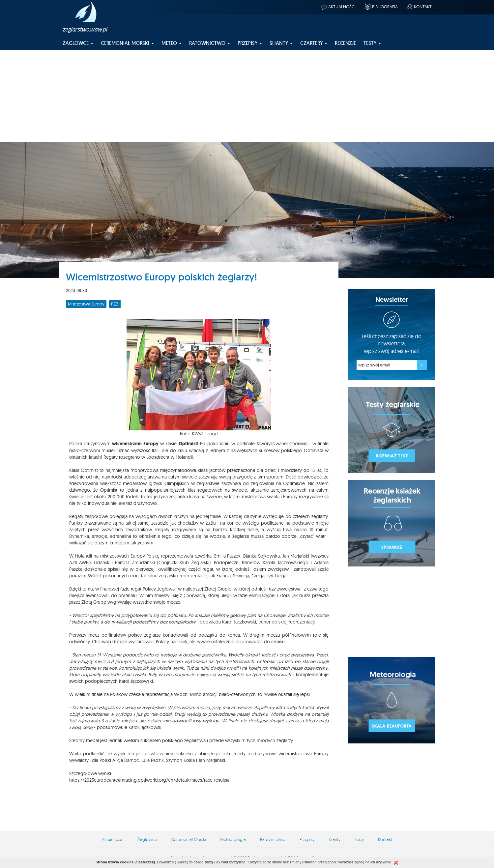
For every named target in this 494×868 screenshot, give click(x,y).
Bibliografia (381, 7)
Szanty (334, 839)
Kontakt (419, 7)
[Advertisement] (247, 96)
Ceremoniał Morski (189, 839)
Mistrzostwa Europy (86, 304)
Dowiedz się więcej (172, 862)
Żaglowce (147, 839)
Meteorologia (233, 839)
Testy (359, 839)
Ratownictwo (273, 839)
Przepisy (307, 839)
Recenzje (345, 43)
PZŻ (115, 304)
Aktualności (338, 7)
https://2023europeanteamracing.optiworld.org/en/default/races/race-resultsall (150, 780)
